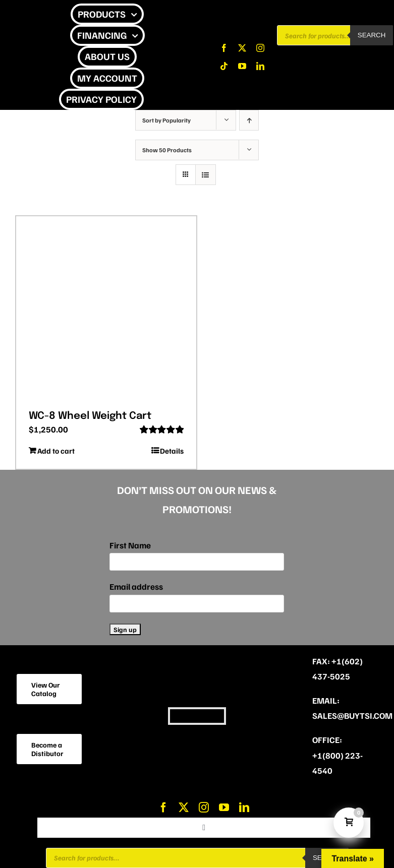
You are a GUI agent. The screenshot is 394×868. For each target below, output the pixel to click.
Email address (136, 586)
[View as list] (206, 175)
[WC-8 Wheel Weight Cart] (106, 309)
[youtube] (242, 66)
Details (172, 451)
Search (372, 35)
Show (167, 150)
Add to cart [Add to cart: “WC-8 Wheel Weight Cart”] (56, 451)
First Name (130, 545)
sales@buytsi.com (352, 716)
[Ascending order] (249, 120)
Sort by (166, 120)
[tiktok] (224, 66)
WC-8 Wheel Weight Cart (90, 416)
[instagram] (260, 48)
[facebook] (224, 48)
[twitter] (242, 48)
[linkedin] (260, 66)
